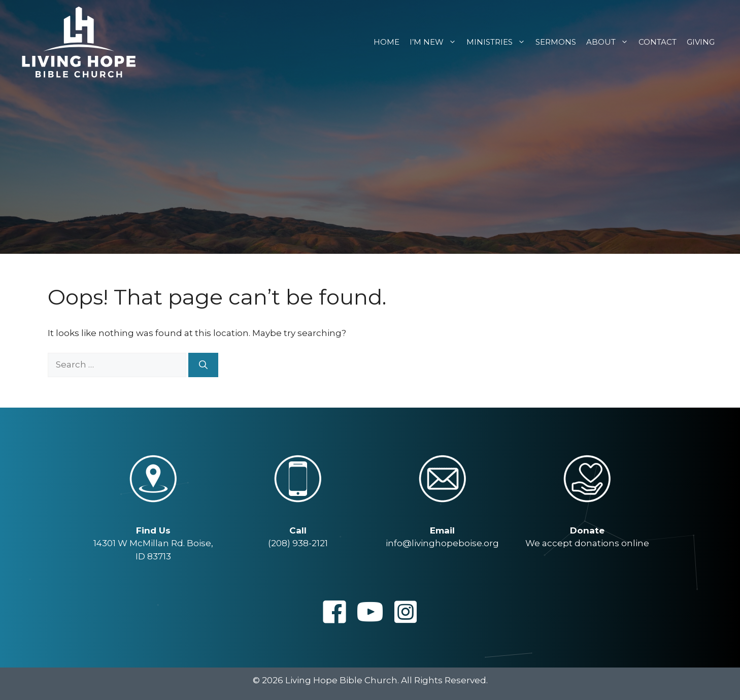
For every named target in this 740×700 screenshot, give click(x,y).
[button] (334, 612)
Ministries (498, 42)
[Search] (203, 365)
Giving (701, 42)
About (610, 42)
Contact (658, 42)
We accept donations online (587, 543)
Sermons (556, 42)
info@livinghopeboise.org (442, 543)
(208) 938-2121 (298, 543)
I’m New (435, 42)
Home (386, 42)
